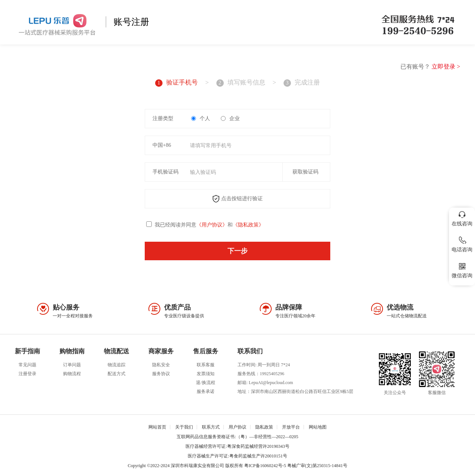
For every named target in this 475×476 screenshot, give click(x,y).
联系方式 (211, 427)
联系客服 (206, 365)
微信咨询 (462, 269)
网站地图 (318, 427)
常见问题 (27, 365)
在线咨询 (462, 217)
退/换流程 (205, 383)
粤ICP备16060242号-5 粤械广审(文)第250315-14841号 (296, 466)
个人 (201, 118)
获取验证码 (305, 172)
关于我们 (184, 427)
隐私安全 (161, 365)
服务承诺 (206, 391)
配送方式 (117, 374)
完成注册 (302, 83)
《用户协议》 (212, 225)
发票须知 (206, 374)
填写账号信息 (241, 83)
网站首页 (157, 427)
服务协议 (161, 374)
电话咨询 (462, 243)
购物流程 (72, 374)
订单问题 (72, 365)
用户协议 (237, 427)
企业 (230, 118)
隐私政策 (264, 427)
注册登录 (27, 374)
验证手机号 (176, 83)
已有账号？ (430, 67)
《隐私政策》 (248, 225)
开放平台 (291, 427)
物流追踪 (117, 365)
